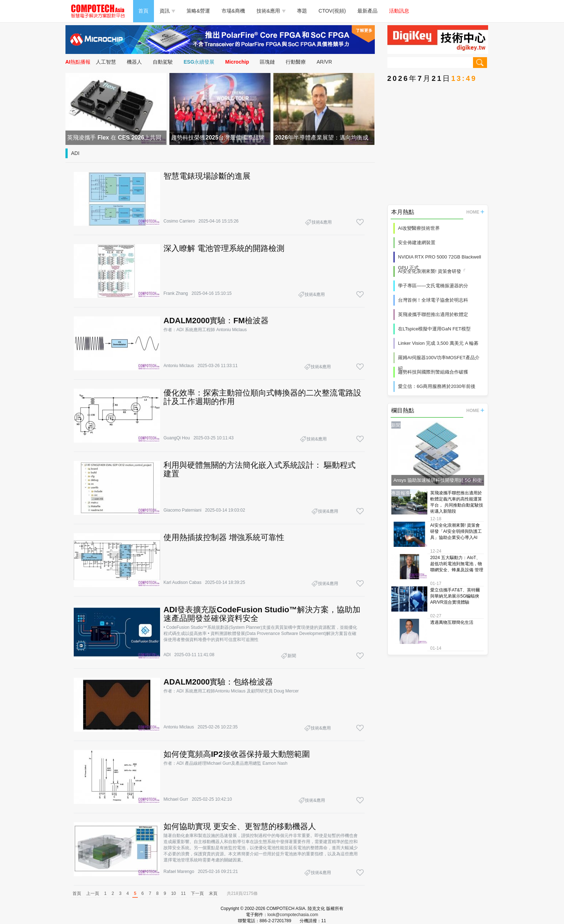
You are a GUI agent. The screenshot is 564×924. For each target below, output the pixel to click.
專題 (302, 11)
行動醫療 (296, 62)
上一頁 (93, 893)
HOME (475, 212)
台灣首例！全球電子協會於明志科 (433, 300)
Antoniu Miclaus (179, 366)
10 (174, 893)
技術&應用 (271, 11)
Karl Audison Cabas (183, 582)
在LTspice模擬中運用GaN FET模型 (435, 329)
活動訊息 (399, 11)
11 (183, 893)
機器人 (135, 62)
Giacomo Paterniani (183, 510)
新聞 (292, 656)
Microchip (237, 62)
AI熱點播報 (78, 62)
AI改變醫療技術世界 (419, 228)
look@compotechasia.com (293, 915)
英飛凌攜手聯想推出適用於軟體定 (433, 314)
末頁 (213, 893)
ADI (75, 153)
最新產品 (368, 11)
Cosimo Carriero (179, 221)
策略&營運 (198, 11)
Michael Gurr (176, 799)
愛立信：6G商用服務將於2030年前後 (437, 386)
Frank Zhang (176, 293)
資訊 (167, 11)
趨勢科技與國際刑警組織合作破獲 (433, 372)
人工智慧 (106, 62)
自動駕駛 (163, 62)
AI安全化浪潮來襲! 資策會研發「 (432, 271)
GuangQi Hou (177, 438)
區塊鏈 (267, 62)
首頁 (144, 11)
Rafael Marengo (179, 872)
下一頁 (197, 893)
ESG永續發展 (199, 62)
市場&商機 (233, 11)
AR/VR (324, 62)
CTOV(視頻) (332, 11)
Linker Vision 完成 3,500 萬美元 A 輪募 (438, 343)
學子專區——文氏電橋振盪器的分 (433, 286)
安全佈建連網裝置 (417, 243)
